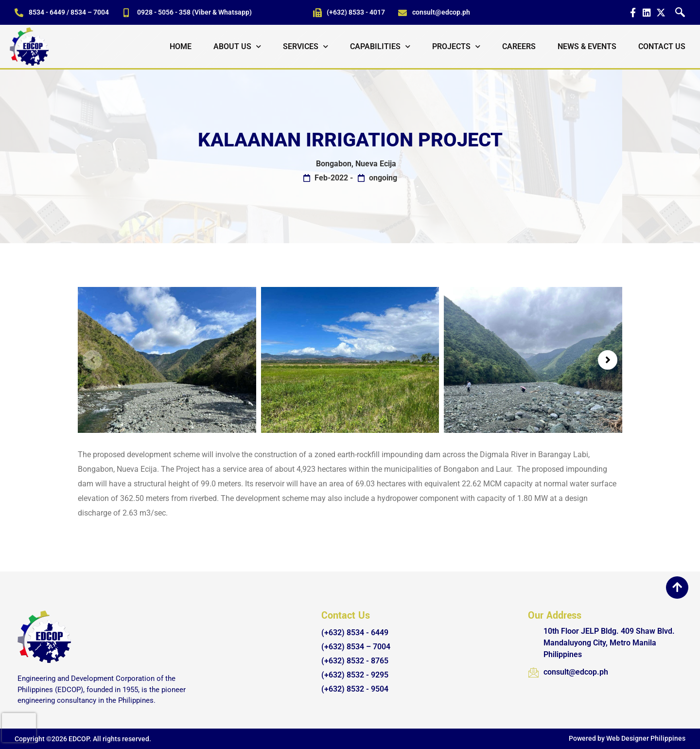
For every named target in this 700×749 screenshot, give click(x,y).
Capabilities (380, 46)
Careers (519, 46)
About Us (237, 46)
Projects (456, 46)
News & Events (587, 46)
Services (306, 46)
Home (181, 46)
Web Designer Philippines (646, 738)
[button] (92, 360)
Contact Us (662, 46)
